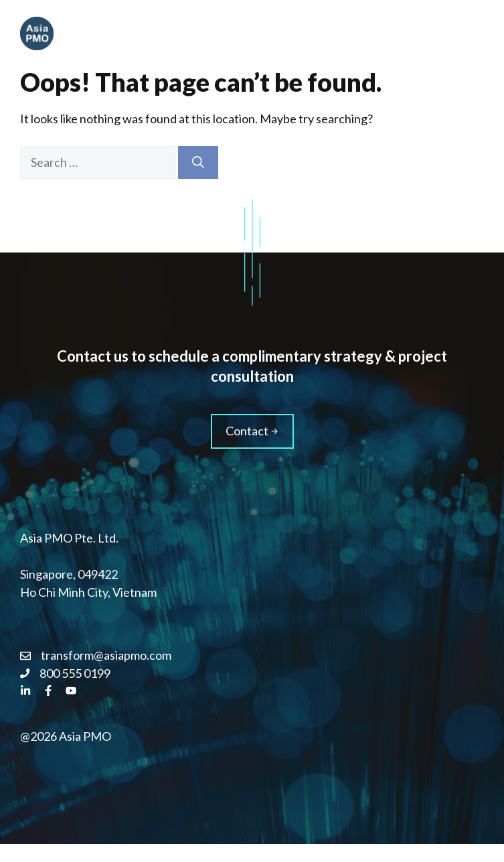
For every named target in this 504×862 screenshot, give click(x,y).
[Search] (198, 162)
